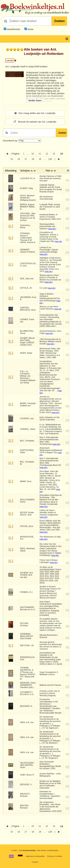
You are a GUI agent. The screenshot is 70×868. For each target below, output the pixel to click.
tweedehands (13, 29)
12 (47, 154)
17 (26, 159)
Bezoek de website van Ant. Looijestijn (35, 122)
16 (19, 159)
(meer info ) (52, 229)
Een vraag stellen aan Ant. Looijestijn (35, 113)
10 (33, 154)
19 (40, 159)
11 (40, 154)
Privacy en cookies (55, 856)
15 (12, 159)
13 (54, 154)
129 (50, 159)
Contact (35, 862)
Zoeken (59, 21)
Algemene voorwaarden (35, 856)
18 (33, 159)
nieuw (30, 29)
